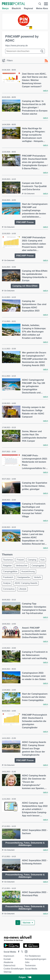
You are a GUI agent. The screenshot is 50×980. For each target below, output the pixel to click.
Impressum (9, 956)
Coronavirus (9, 589)
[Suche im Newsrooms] (25, 51)
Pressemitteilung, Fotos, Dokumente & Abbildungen (25, 844)
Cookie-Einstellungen (14, 969)
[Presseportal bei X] (21, 952)
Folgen (25, 977)
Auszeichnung (28, 571)
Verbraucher (22, 566)
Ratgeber (7, 566)
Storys (5, 8)
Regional (29, 8)
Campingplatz (38, 566)
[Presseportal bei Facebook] (18, 952)
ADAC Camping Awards (26, 583)
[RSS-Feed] (46, 61)
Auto (42, 560)
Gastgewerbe (24, 577)
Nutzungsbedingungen (36, 959)
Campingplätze (10, 571)
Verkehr (38, 577)
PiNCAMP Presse (25, 222)
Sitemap (8, 972)
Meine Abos (42, 8)
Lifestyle (22, 589)
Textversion (30, 965)
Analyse (7, 583)
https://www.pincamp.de (16, 46)
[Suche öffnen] (40, 4)
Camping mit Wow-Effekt (25, 286)
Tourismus (8, 560)
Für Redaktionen (33, 956)
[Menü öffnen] (46, 4)
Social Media (31, 969)
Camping (32, 560)
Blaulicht (16, 8)
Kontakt (7, 959)
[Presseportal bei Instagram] (25, 951)
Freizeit (20, 560)
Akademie (8, 962)
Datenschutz (10, 965)
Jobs (27, 962)
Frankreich (8, 577)
